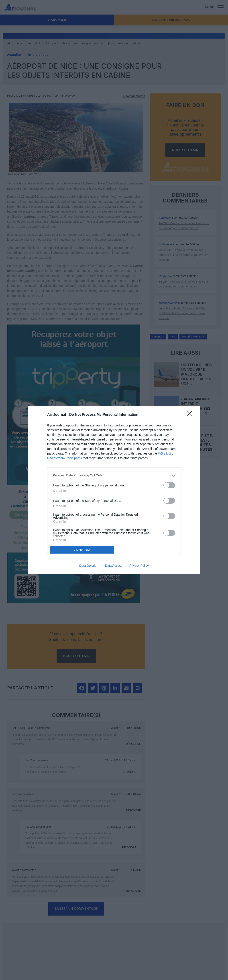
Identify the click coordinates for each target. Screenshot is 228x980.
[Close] (191, 415)
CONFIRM (82, 549)
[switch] (169, 485)
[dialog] (114, 490)
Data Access (114, 566)
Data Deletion (89, 566)
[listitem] (114, 475)
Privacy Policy (139, 566)
